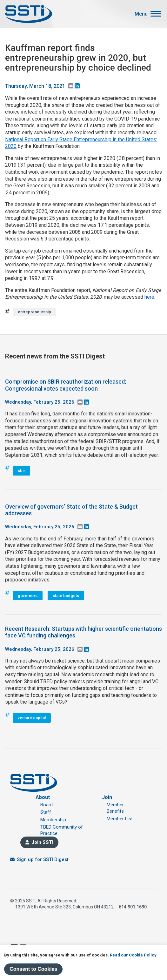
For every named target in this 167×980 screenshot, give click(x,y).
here (149, 297)
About (43, 797)
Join (107, 797)
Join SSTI (42, 842)
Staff (46, 812)
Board (47, 805)
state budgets (66, 596)
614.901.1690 (133, 907)
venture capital (32, 718)
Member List (120, 819)
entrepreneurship (34, 312)
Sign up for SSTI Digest (43, 859)
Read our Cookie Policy (133, 955)
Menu (141, 14)
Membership (53, 820)
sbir (21, 471)
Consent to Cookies (33, 969)
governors (28, 596)
